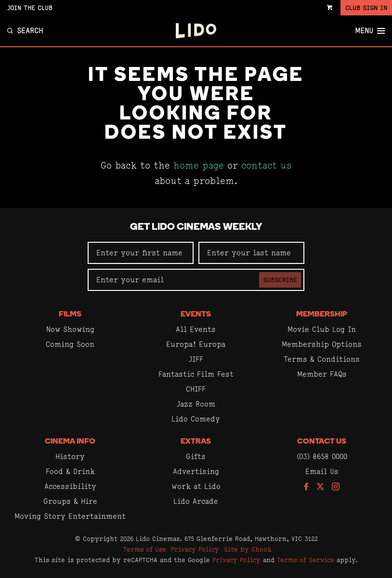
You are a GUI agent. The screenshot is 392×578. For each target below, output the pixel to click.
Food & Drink (70, 471)
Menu (370, 31)
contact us (267, 165)
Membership (322, 315)
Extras (196, 442)
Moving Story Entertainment (70, 516)
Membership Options (322, 344)
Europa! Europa (196, 344)
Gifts (196, 456)
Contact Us (322, 442)
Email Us (322, 471)
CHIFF (196, 389)
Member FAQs (322, 374)
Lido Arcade (196, 501)
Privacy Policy (195, 549)
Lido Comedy (196, 419)
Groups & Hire (70, 501)
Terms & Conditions (322, 359)
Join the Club (30, 8)
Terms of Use (145, 549)
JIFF (196, 359)
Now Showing (70, 329)
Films (70, 315)
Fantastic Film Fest (196, 374)
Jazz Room (196, 404)
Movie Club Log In (322, 329)
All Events (196, 329)
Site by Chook (248, 549)
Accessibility (70, 486)
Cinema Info (70, 442)
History (70, 456)
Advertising (196, 471)
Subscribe (280, 280)
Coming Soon (70, 344)
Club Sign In (366, 8)
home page (199, 165)
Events (196, 315)
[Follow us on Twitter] (320, 487)
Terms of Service (306, 560)
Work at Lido (196, 486)
